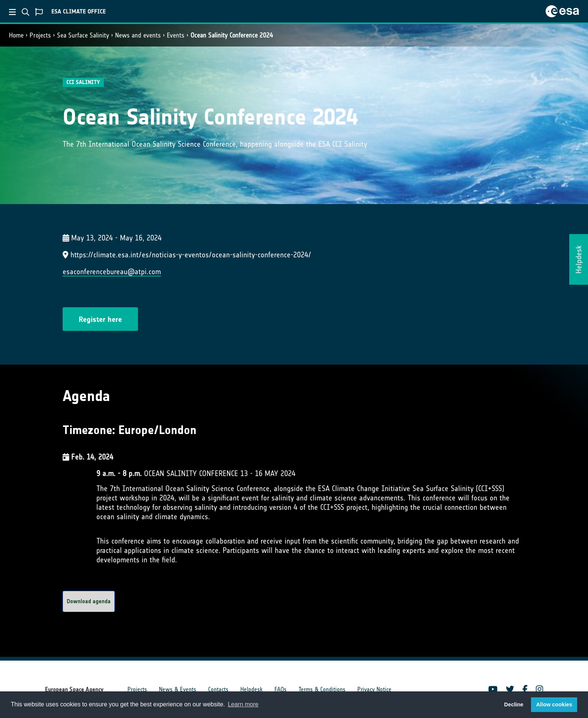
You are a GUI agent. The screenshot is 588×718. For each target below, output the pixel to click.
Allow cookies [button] (554, 704)
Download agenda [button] (89, 601)
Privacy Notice (374, 689)
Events (176, 35)
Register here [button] (100, 319)
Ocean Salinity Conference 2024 (232, 35)
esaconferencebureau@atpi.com (112, 272)
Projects (40, 35)
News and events (138, 35)
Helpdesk (251, 689)
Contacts (218, 689)
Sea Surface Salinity (83, 35)
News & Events (178, 689)
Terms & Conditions (322, 689)
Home (16, 35)
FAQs (280, 689)
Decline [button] (514, 704)
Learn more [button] (243, 704)
